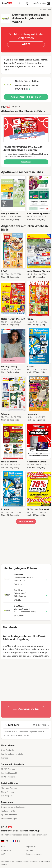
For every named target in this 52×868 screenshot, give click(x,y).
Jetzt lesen (26, 162)
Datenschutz (7, 850)
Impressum (31, 846)
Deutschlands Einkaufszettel (14, 807)
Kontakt (29, 850)
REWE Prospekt (8, 777)
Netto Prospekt (8, 792)
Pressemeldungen (9, 819)
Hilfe (3, 846)
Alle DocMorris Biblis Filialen (26, 97)
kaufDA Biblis (9, 732)
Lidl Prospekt (7, 796)
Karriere (5, 758)
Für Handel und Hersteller (12, 754)
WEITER (26, 44)
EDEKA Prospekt (8, 769)
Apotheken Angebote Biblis (30, 732)
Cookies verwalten (34, 854)
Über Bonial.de (7, 750)
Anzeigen (46, 9)
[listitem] (13, 198)
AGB (3, 854)
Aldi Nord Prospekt (9, 788)
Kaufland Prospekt (9, 773)
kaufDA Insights (8, 811)
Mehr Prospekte (26, 521)
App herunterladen (9, 815)
